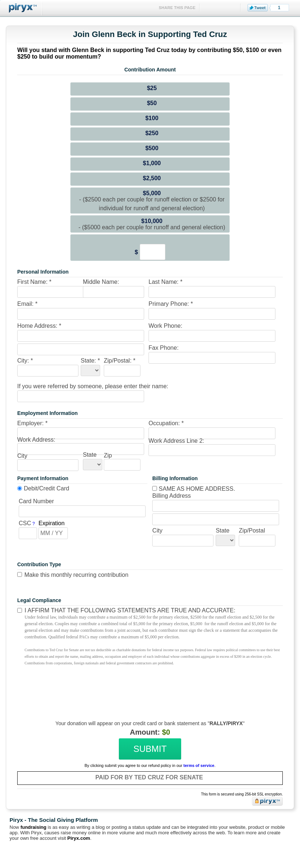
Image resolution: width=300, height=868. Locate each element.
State (90, 455)
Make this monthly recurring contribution (76, 575)
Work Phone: (165, 326)
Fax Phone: (164, 348)
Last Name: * (165, 282)
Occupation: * (166, 423)
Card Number (36, 501)
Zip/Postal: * (120, 361)
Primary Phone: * (171, 304)
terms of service (199, 765)
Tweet (258, 8)
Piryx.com (79, 838)
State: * (90, 361)
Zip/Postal (252, 531)
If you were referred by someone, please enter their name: (93, 386)
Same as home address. (194, 489)
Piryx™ (21, 8)
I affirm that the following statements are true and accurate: (130, 610)
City (22, 456)
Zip (108, 455)
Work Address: (36, 440)
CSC (25, 523)
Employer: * (32, 423)
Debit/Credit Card (47, 488)
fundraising (34, 827)
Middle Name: (101, 282)
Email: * (27, 304)
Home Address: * (39, 326)
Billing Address (171, 496)
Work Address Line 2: (176, 441)
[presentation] (149, 691)
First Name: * (34, 282)
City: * (25, 361)
